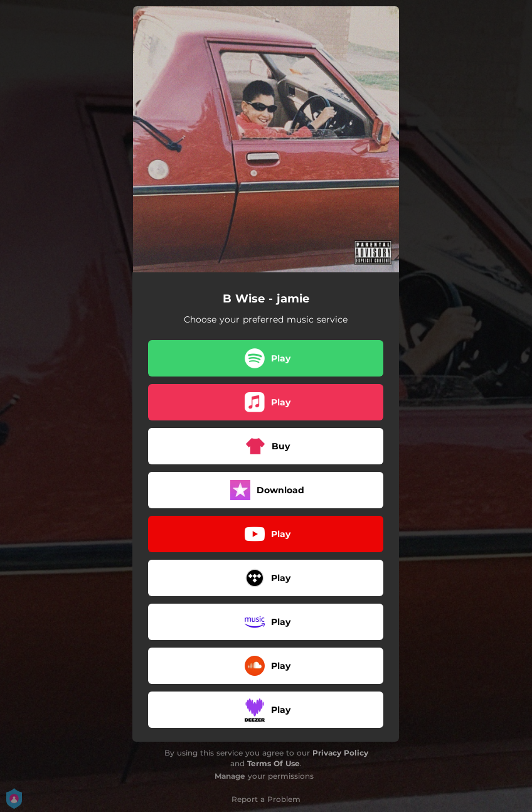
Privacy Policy (340, 753)
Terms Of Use (274, 763)
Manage (230, 776)
